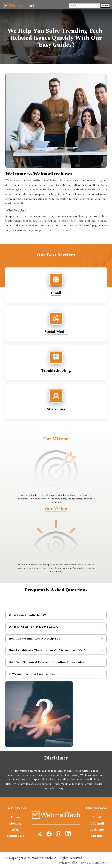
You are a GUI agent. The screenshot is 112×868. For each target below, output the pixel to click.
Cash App (97, 830)
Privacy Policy (68, 863)
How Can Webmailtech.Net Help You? (56, 639)
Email (56, 293)
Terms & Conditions (94, 863)
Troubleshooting (56, 371)
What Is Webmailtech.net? (56, 615)
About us (15, 824)
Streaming (56, 409)
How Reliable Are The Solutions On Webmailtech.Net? (56, 650)
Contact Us (15, 836)
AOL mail (97, 824)
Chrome (97, 836)
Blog (15, 830)
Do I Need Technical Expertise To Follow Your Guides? (56, 662)
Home (15, 818)
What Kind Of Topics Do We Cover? (56, 627)
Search (105, 6)
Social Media (56, 332)
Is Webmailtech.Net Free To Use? (56, 674)
